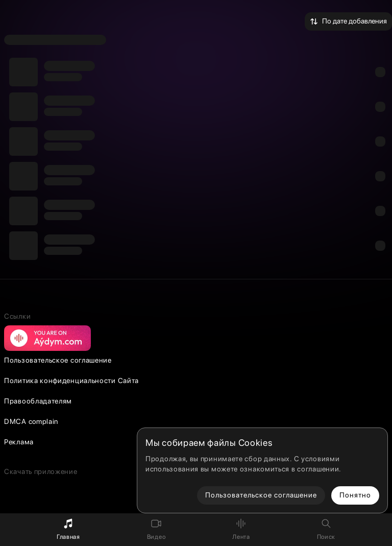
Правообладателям (38, 401)
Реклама (19, 442)
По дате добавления (348, 21)
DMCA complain (31, 421)
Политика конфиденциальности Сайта (71, 381)
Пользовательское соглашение (58, 360)
